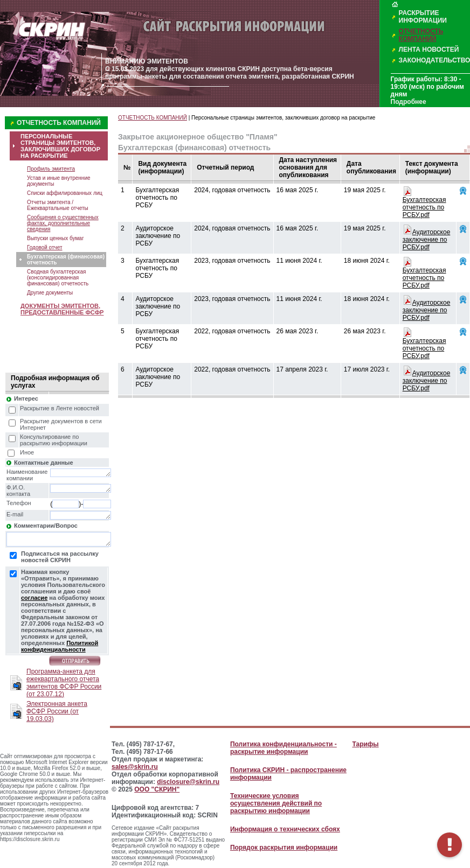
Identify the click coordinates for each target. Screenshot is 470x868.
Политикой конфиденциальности (60, 646)
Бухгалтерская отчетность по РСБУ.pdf (424, 207)
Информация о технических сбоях (285, 829)
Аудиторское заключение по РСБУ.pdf (427, 240)
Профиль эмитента (51, 169)
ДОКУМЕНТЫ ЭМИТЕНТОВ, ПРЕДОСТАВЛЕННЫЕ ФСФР (62, 309)
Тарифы (365, 744)
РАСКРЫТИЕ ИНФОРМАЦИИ (423, 17)
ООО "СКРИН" (157, 789)
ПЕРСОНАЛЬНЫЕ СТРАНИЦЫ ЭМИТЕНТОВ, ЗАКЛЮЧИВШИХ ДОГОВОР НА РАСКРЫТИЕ (60, 146)
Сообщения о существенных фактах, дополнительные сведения (63, 223)
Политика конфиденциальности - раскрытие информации (284, 748)
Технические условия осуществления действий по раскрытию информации (276, 803)
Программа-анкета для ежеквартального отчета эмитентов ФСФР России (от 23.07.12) (64, 683)
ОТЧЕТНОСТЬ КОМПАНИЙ (421, 35)
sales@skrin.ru (135, 767)
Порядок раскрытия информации (284, 848)
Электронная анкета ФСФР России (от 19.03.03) (57, 711)
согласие (34, 598)
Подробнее (409, 102)
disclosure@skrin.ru (188, 782)
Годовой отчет (45, 247)
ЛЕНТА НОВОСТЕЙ (429, 50)
